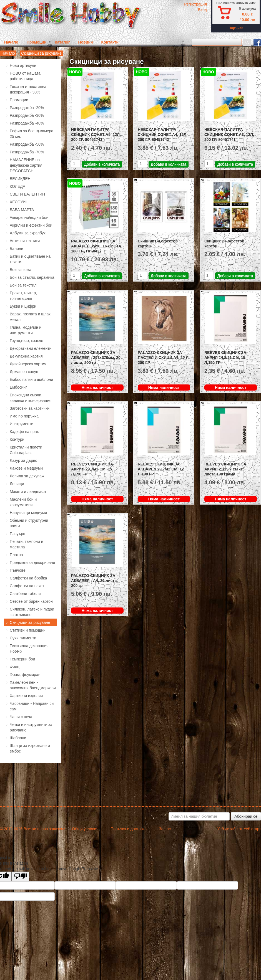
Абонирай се (246, 816)
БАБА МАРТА (22, 210)
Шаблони (18, 738)
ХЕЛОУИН (19, 202)
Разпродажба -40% (27, 123)
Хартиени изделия (26, 696)
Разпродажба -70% (27, 152)
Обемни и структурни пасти (29, 523)
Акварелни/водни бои (29, 217)
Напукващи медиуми (28, 513)
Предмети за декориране (32, 563)
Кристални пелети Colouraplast (26, 450)
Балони (17, 249)
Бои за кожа (21, 270)
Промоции (37, 42)
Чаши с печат (22, 717)
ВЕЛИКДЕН (20, 179)
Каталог (62, 42)
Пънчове (18, 570)
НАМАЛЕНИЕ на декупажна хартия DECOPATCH (26, 165)
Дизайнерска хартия (28, 364)
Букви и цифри (23, 306)
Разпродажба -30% (27, 115)
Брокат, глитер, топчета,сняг (23, 296)
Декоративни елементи (31, 348)
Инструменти (22, 424)
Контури (17, 439)
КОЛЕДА (17, 186)
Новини (86, 42)
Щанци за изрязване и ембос (30, 748)
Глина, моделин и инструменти (26, 330)
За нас (165, 829)
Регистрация (195, 4)
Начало (11, 42)
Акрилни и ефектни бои (31, 225)
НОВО (75, 72)
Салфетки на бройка (28, 578)
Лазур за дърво (23, 460)
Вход (202, 10)
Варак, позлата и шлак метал (30, 317)
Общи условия (85, 829)
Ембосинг (18, 387)
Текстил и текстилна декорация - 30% (28, 89)
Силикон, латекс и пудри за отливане (32, 612)
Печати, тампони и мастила (26, 544)
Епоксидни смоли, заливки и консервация (31, 398)
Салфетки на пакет (27, 586)
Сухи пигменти (23, 638)
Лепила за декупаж (27, 476)
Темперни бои (22, 659)
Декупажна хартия (26, 356)
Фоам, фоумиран (25, 675)
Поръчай (236, 28)
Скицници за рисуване (41, 53)
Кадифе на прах (24, 432)
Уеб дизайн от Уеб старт (239, 829)
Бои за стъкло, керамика (32, 277)
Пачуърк (17, 534)
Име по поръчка (24, 416)
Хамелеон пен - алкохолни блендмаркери (33, 685)
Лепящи (17, 484)
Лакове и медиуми (26, 468)
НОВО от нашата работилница (25, 76)
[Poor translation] (20, 876)
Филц (15, 667)
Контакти (110, 42)
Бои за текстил (23, 285)
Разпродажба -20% (27, 108)
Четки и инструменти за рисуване (31, 727)
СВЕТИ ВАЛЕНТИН (27, 194)
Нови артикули (23, 65)
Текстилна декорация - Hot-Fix (30, 649)
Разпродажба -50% (27, 144)
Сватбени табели (25, 594)
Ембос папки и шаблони (31, 379)
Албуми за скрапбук (28, 233)
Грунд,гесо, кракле (26, 341)
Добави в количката (102, 164)
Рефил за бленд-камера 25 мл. (32, 134)
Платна (16, 555)
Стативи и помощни (28, 630)
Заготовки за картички (30, 408)
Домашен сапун (24, 372)
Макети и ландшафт (28, 492)
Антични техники (25, 241)
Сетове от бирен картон (31, 601)
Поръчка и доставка (129, 829)
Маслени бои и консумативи (23, 502)
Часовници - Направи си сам (32, 706)
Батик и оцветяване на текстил (30, 259)
